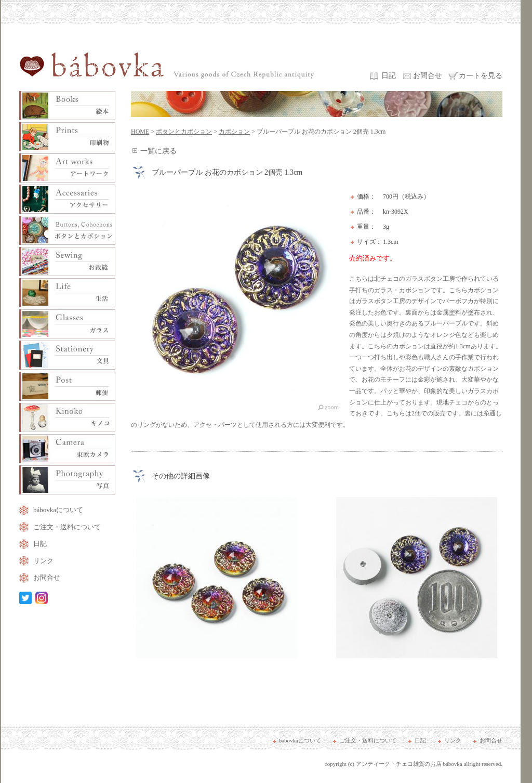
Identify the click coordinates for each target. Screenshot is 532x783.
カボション (234, 132)
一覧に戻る (158, 151)
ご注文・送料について (67, 527)
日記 (389, 76)
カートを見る (481, 76)
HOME (140, 132)
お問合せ (428, 76)
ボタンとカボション (184, 132)
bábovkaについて (58, 510)
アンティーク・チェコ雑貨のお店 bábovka (409, 764)
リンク (43, 561)
